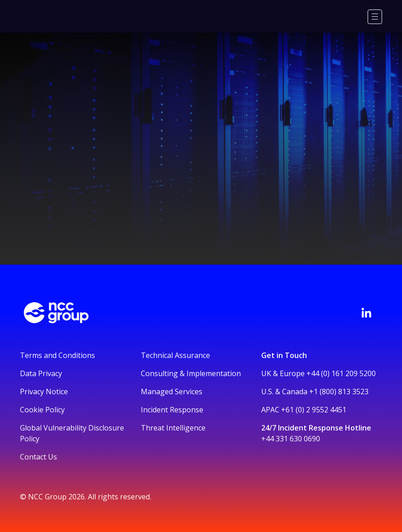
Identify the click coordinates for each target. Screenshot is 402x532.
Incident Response (172, 410)
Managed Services (172, 392)
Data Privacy (41, 373)
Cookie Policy (42, 410)
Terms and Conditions (57, 355)
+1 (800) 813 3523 (339, 392)
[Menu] (375, 17)
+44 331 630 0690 (291, 439)
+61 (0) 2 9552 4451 (314, 410)
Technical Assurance (175, 355)
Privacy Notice (44, 392)
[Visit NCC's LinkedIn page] (366, 313)
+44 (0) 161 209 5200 (341, 373)
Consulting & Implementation (191, 373)
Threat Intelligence (173, 428)
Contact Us (38, 457)
